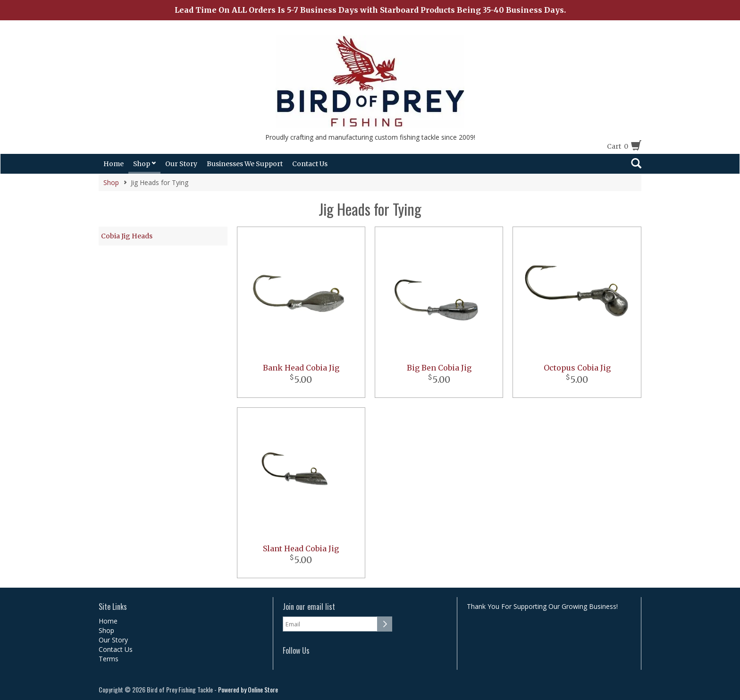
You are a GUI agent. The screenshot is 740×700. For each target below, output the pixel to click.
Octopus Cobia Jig (577, 368)
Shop (144, 164)
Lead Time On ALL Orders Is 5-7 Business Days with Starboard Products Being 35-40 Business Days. (370, 10)
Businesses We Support (245, 164)
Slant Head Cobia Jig (301, 548)
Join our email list (309, 607)
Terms (109, 659)
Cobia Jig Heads (127, 236)
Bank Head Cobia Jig (301, 368)
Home (114, 164)
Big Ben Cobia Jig (439, 368)
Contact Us (310, 164)
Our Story (181, 164)
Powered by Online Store (248, 689)
